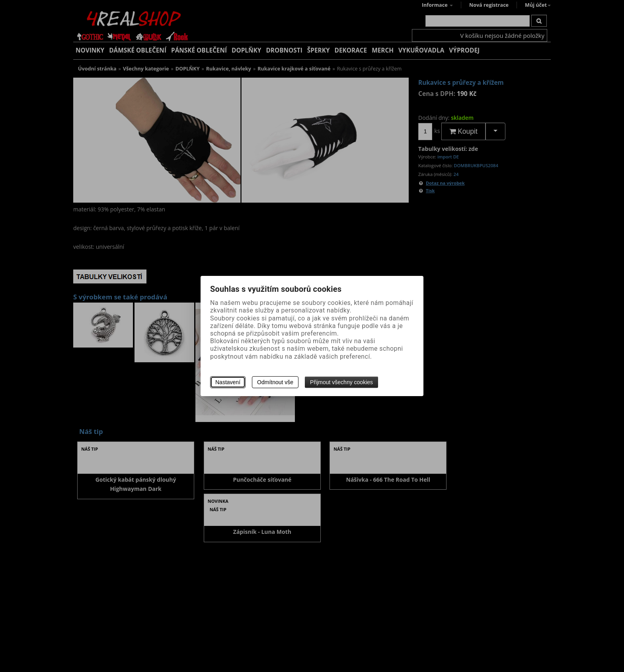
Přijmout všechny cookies (341, 382)
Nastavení (228, 382)
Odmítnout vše (275, 382)
